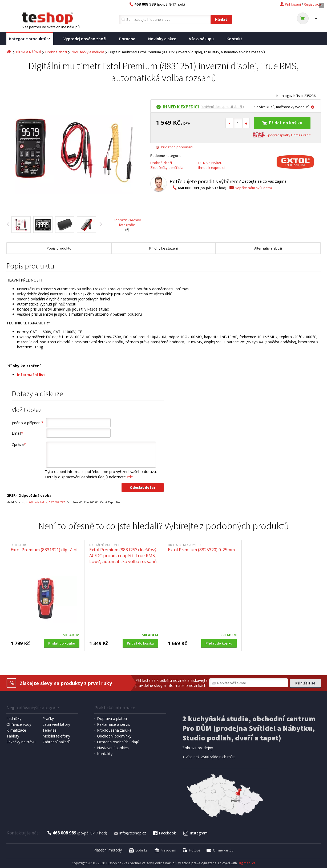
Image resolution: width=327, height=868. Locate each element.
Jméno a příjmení (28, 423)
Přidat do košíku (282, 123)
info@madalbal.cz (37, 502)
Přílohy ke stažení (163, 248)
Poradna (127, 39)
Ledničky (14, 718)
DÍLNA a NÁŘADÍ (29, 52)
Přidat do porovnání (174, 147)
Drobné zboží (56, 52)
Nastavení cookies (113, 748)
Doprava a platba (112, 718)
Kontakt (234, 39)
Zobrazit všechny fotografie (127, 222)
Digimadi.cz (247, 863)
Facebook (164, 833)
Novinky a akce (162, 39)
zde (130, 477)
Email (17, 433)
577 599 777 (57, 502)
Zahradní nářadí (56, 742)
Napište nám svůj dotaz (251, 188)
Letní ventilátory (56, 724)
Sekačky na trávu (21, 742)
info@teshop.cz (130, 833)
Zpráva (19, 444)
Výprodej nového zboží (85, 39)
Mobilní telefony (56, 736)
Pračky (48, 718)
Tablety (13, 736)
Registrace (312, 4)
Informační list (31, 375)
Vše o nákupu (201, 39)
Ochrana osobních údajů (118, 742)
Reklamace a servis (114, 724)
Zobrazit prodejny (198, 748)
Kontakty (105, 754)
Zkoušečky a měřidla (88, 52)
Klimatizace (16, 730)
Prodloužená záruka (114, 730)
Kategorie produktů (30, 39)
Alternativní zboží (268, 248)
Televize (49, 730)
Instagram (195, 833)
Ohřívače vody (19, 724)
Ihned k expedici (211, 168)
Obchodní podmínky (114, 736)
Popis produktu (59, 248)
